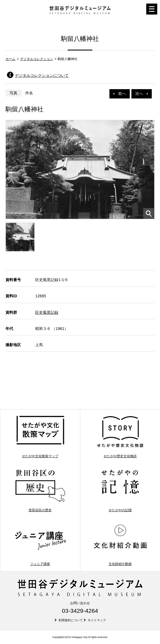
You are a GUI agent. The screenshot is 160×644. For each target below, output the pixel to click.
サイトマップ (97, 620)
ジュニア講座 (40, 544)
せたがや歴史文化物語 (120, 437)
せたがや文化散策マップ (40, 437)
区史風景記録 (47, 312)
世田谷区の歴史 (40, 491)
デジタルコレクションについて (42, 75)
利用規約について (71, 620)
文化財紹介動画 (120, 544)
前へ (120, 94)
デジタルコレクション (37, 59)
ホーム (10, 59)
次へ (142, 94)
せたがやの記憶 (120, 491)
